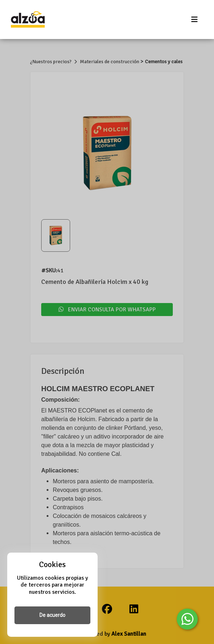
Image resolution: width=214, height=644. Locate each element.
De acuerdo (52, 615)
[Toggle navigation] (194, 20)
